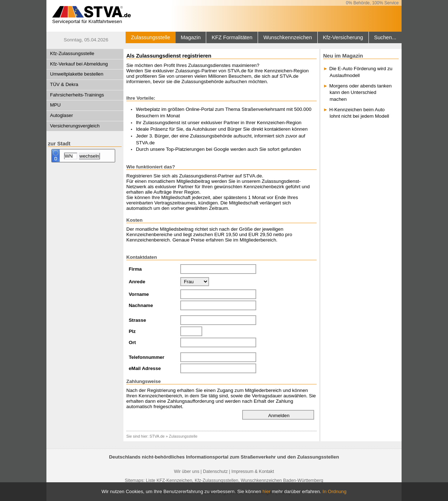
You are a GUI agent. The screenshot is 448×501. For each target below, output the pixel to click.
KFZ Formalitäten (232, 37)
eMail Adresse (145, 368)
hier (267, 491)
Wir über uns (187, 471)
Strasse (137, 320)
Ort (132, 342)
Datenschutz (215, 471)
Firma (135, 269)
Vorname (139, 294)
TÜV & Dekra (64, 84)
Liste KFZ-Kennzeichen (169, 480)
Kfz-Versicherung (343, 37)
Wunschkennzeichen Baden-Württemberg (282, 480)
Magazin (191, 37)
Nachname (141, 305)
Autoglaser (62, 115)
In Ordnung (334, 491)
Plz (132, 331)
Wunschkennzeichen (288, 37)
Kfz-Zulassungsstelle (72, 53)
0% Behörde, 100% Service (372, 3)
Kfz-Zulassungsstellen (216, 480)
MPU (55, 105)
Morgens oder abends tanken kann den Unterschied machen (360, 92)
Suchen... (385, 37)
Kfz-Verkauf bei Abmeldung (79, 64)
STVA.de (157, 436)
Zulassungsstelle (151, 37)
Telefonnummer (147, 357)
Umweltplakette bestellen (77, 74)
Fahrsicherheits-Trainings (77, 95)
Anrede (137, 282)
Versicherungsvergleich (75, 126)
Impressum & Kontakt (253, 471)
